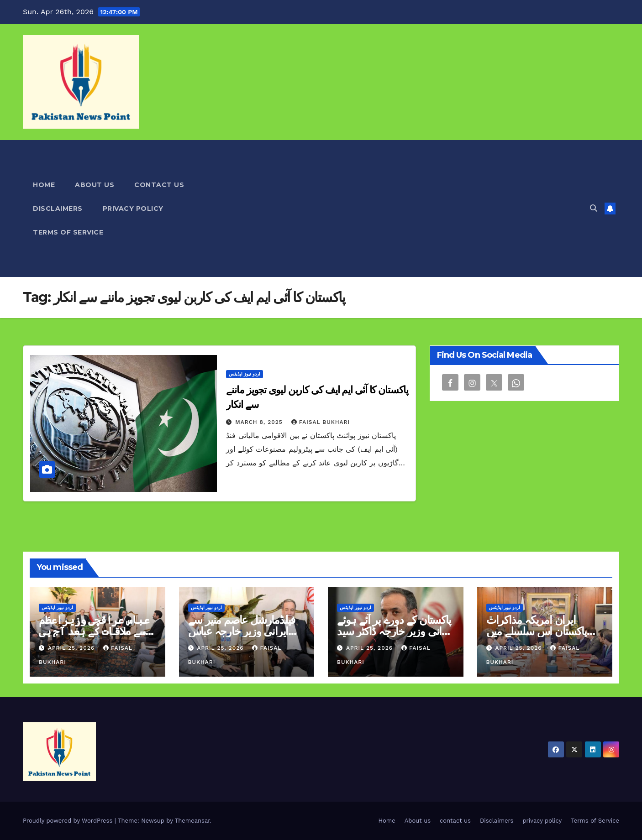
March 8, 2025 (260, 422)
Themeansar (192, 821)
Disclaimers (58, 209)
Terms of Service (68, 232)
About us (95, 185)
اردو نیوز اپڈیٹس (245, 374)
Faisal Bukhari (321, 422)
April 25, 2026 (72, 648)
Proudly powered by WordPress (69, 821)
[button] (594, 208)
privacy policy (133, 209)
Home (44, 185)
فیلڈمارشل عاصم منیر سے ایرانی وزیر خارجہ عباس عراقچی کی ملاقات (242, 631)
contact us (159, 185)
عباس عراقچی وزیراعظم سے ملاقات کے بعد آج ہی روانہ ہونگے (94, 631)
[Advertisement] (417, 209)
